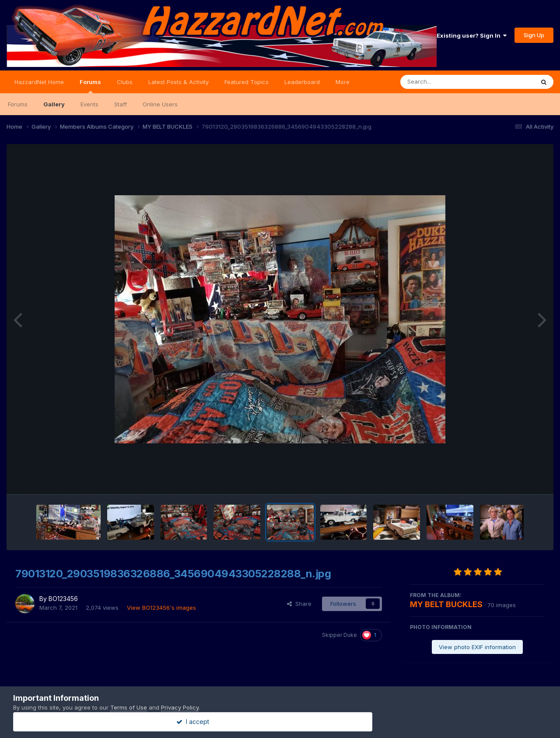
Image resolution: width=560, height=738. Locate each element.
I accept (280, 722)
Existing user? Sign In (472, 35)
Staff (121, 104)
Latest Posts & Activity (178, 82)
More (343, 82)
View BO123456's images (161, 608)
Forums (90, 86)
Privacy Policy (180, 707)
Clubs (125, 82)
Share (299, 604)
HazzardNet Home (39, 82)
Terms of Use (129, 707)
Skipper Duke (339, 635)
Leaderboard (302, 82)
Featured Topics (247, 82)
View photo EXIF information (477, 647)
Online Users (160, 104)
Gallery (54, 104)
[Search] (443, 82)
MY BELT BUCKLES (446, 604)
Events (89, 104)
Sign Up (534, 35)
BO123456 (63, 599)
